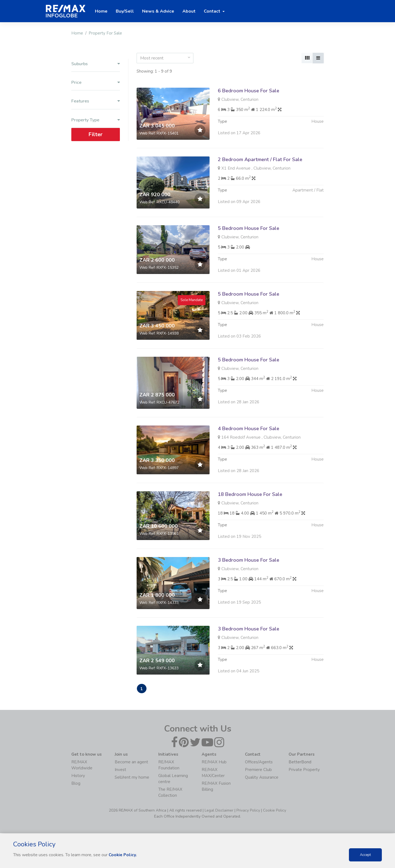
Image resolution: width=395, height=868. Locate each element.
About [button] (189, 11)
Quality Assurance (262, 778)
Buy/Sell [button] (125, 11)
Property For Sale (105, 33)
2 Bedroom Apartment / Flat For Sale (260, 159)
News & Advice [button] (158, 11)
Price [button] (96, 83)
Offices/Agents (259, 763)
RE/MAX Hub (214, 763)
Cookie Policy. (123, 855)
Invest (120, 770)
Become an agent (131, 763)
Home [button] (101, 11)
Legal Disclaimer (219, 811)
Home (77, 33)
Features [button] (96, 101)
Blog (76, 784)
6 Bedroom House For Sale (249, 91)
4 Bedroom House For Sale (249, 454)
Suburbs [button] (96, 64)
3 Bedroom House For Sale (249, 586)
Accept (365, 855)
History (78, 776)
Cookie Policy (275, 811)
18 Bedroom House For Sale (250, 520)
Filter (95, 134)
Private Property (304, 770)
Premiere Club (258, 770)
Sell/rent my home (132, 778)
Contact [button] (213, 11)
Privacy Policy (248, 811)
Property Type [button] (96, 120)
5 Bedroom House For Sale (249, 254)
